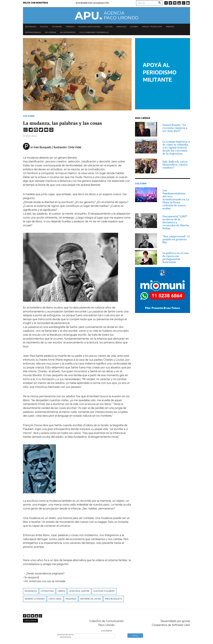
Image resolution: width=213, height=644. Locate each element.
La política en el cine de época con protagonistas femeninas (176, 258)
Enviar (135, 636)
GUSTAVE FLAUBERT (104, 591)
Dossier (134, 27)
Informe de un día (91, 599)
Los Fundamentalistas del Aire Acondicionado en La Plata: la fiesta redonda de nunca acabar (176, 199)
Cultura (109, 27)
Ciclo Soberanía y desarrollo (94, 32)
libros (61, 591)
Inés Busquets (114, 599)
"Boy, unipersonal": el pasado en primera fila (176, 239)
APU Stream (50, 32)
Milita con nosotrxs (35, 3)
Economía (57, 27)
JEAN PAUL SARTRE (79, 591)
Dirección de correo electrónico (65, 636)
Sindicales (121, 27)
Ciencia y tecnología (152, 27)
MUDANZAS (31, 591)
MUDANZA (71, 599)
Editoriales (31, 27)
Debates (170, 27)
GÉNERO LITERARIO (35, 599)
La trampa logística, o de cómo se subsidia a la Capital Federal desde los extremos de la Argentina (176, 148)
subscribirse (30, 621)
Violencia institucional (89, 27)
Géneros (70, 27)
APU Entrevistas (68, 32)
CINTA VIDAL (55, 599)
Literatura (47, 591)
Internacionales (33, 32)
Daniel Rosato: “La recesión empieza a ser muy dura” (175, 128)
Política (44, 27)
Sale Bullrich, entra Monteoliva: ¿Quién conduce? (175, 165)
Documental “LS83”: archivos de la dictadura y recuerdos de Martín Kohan (176, 222)
